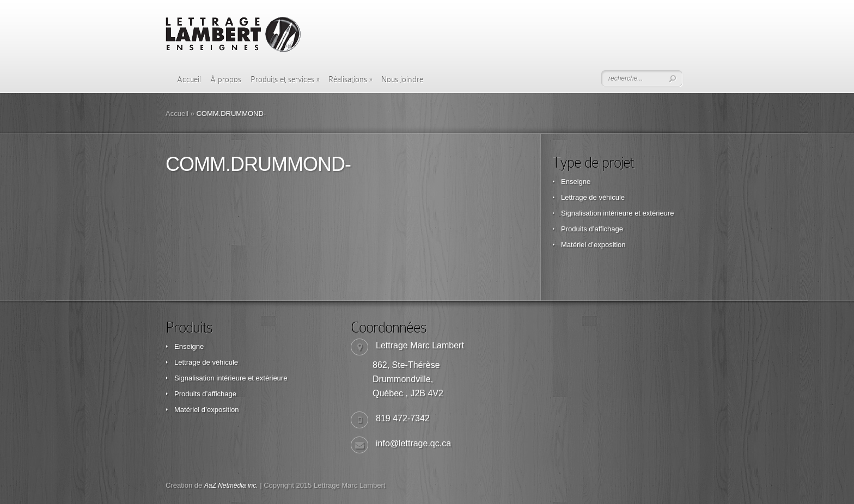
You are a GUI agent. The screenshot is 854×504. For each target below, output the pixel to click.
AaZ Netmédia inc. (231, 485)
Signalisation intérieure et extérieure (617, 213)
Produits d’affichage (592, 229)
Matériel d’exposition (593, 245)
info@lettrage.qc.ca (413, 443)
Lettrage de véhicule (593, 197)
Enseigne (576, 182)
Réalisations (350, 79)
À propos (226, 79)
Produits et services (285, 79)
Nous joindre (402, 79)
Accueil (189, 79)
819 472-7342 (403, 418)
